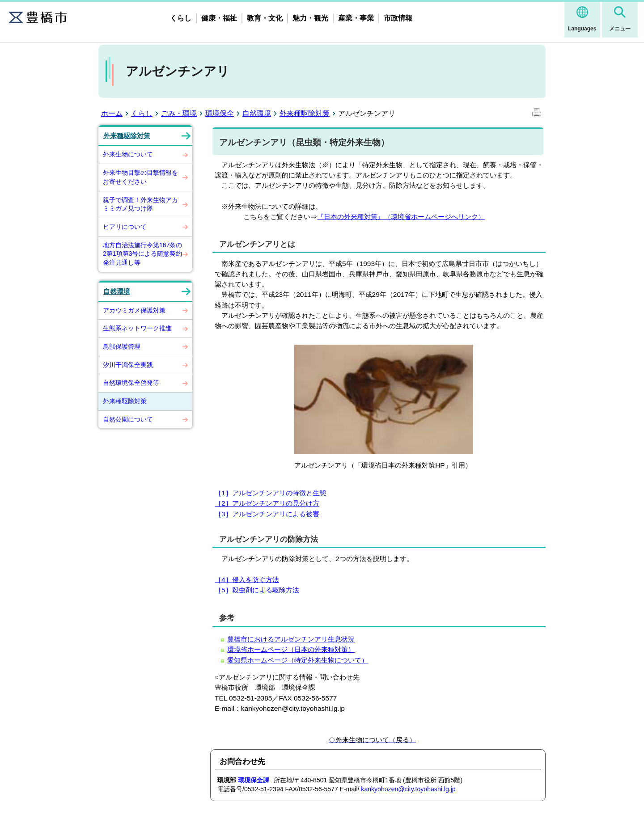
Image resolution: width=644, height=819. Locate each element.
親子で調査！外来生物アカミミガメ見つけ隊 (140, 204)
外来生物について (128, 154)
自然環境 (257, 113)
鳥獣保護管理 (122, 346)
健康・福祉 (219, 18)
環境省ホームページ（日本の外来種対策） (291, 649)
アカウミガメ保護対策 (134, 310)
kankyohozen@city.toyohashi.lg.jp (408, 789)
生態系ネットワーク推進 (137, 328)
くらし (181, 18)
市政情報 (398, 18)
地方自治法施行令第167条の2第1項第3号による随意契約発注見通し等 (143, 254)
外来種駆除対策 (305, 113)
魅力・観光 (310, 18)
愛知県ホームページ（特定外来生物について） (298, 660)
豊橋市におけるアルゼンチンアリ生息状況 (291, 639)
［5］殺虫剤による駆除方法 (257, 590)
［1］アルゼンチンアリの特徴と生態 (270, 493)
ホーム (112, 113)
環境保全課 (254, 780)
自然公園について (128, 419)
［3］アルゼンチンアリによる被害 (267, 514)
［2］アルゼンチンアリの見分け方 (267, 503)
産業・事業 (356, 18)
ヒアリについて (125, 227)
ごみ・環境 (179, 113)
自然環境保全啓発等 (131, 383)
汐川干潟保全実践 (128, 365)
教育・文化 (265, 18)
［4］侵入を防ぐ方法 (247, 580)
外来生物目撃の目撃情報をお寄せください (140, 177)
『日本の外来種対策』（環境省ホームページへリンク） (401, 217)
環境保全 (220, 113)
